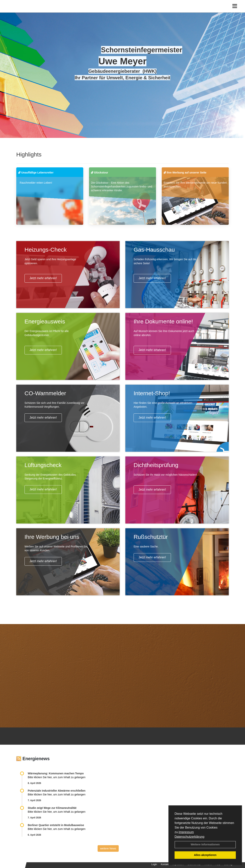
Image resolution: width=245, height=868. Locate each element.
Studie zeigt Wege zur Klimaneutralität (52, 808)
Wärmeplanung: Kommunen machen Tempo (56, 773)
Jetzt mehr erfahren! (43, 278)
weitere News (108, 848)
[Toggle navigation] (235, 11)
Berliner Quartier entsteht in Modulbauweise (56, 825)
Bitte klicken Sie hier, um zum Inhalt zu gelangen (57, 777)
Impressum (186, 832)
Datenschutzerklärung (189, 837)
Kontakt (165, 864)
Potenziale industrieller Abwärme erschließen (57, 791)
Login (154, 864)
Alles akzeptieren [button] (205, 855)
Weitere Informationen (205, 844)
